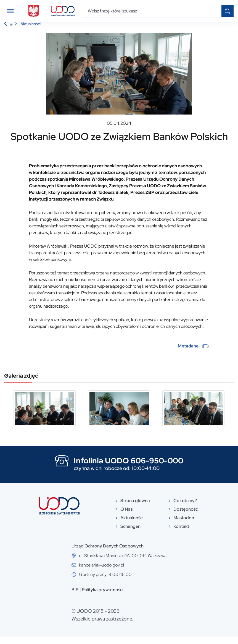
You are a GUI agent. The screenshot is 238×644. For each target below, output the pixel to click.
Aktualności (31, 31)
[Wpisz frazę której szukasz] (152, 11)
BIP (75, 597)
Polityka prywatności (102, 597)
